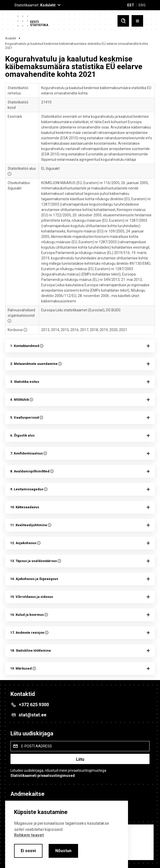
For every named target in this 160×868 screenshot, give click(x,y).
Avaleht (11, 38)
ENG (142, 5)
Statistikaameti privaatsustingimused (43, 776)
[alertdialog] (67, 834)
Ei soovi (28, 851)
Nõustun (63, 851)
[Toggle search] (123, 21)
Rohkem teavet (29, 835)
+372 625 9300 (34, 705)
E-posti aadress (37, 746)
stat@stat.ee (33, 715)
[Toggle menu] (137, 21)
